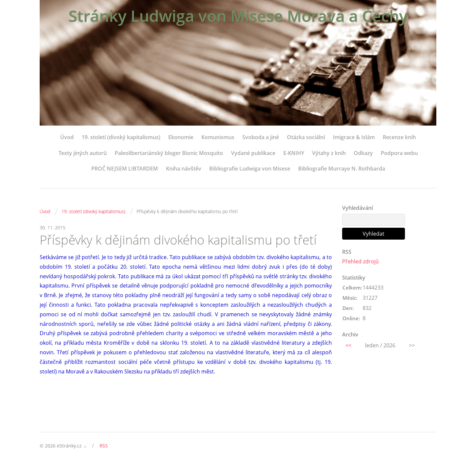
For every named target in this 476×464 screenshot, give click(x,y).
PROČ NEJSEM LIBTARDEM (125, 169)
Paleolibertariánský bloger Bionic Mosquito (169, 153)
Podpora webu (399, 153)
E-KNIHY (294, 153)
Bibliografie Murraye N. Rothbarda (342, 169)
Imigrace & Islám (354, 137)
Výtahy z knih (329, 153)
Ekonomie (181, 137)
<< (348, 345)
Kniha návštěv (184, 169)
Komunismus (218, 137)
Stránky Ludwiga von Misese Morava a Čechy (238, 16)
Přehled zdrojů (360, 261)
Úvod (67, 137)
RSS (104, 446)
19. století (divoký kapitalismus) (121, 137)
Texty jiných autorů (83, 153)
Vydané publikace (253, 153)
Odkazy (363, 153)
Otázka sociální (306, 137)
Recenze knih (399, 137)
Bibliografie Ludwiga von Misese (250, 169)
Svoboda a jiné (261, 137)
